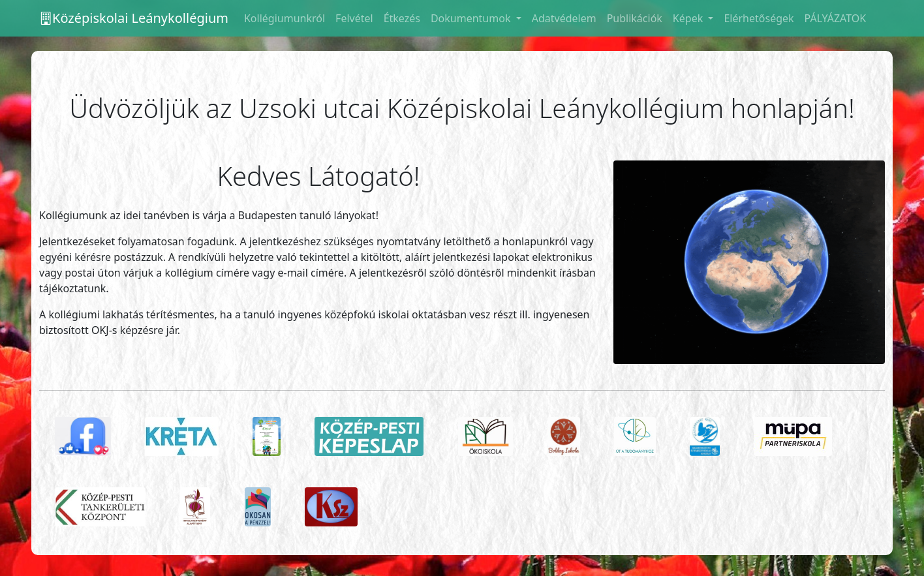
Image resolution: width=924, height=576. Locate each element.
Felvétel (354, 18)
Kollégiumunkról (285, 18)
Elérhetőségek (759, 18)
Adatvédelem (564, 18)
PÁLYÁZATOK (836, 18)
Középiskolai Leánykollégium (134, 18)
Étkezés (402, 18)
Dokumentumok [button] (472, 18)
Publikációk (635, 18)
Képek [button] (689, 18)
